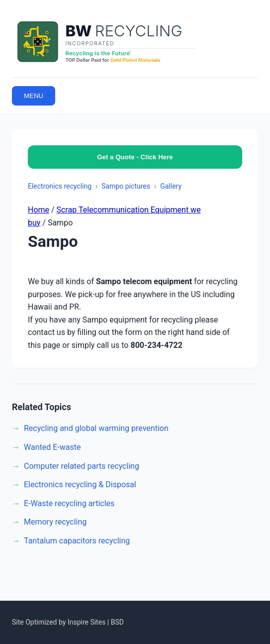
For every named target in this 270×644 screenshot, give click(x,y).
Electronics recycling (60, 186)
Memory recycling (55, 522)
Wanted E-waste (52, 447)
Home (39, 210)
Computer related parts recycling (82, 466)
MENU (34, 96)
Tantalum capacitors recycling (77, 541)
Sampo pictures (126, 186)
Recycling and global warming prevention (96, 428)
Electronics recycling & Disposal (80, 484)
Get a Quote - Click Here (135, 157)
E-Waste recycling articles (69, 503)
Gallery (171, 186)
